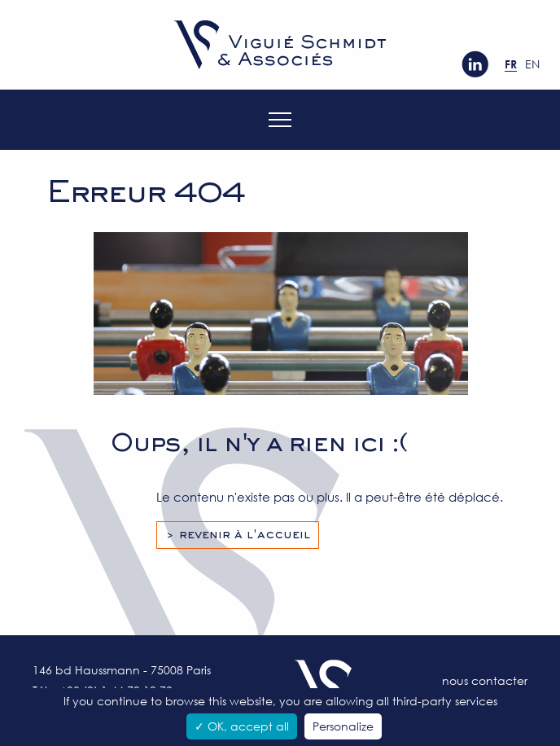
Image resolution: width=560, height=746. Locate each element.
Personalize (343, 726)
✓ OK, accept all (242, 726)
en (532, 64)
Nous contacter (485, 680)
